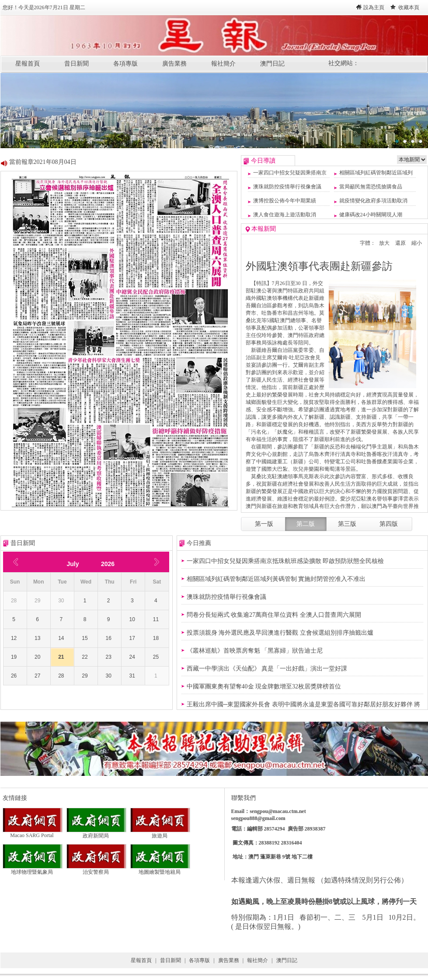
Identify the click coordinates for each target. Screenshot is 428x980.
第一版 (264, 524)
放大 (384, 243)
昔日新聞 (77, 64)
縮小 (417, 243)
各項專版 (125, 64)
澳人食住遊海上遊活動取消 (285, 215)
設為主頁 (374, 7)
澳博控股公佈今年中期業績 (285, 201)
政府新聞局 (96, 833)
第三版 (347, 524)
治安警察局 (96, 869)
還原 (400, 243)
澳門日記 (272, 64)
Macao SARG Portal (33, 833)
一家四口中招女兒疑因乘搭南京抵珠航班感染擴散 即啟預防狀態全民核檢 (285, 561)
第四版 (389, 524)
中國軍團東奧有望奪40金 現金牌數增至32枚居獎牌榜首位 (264, 686)
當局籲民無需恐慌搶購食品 (371, 187)
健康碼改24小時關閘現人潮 (371, 215)
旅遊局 (160, 833)
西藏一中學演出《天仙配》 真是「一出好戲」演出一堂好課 (267, 669)
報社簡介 (223, 64)
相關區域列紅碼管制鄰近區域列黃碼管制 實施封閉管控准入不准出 (276, 579)
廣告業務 (174, 64)
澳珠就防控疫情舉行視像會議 (287, 187)
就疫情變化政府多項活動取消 (373, 201)
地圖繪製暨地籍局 (160, 869)
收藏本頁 (409, 7)
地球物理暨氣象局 (33, 869)
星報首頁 (28, 64)
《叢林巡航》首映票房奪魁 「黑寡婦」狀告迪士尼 (255, 651)
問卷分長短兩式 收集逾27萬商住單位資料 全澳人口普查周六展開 (274, 615)
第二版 (306, 524)
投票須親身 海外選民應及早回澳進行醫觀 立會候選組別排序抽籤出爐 (280, 633)
